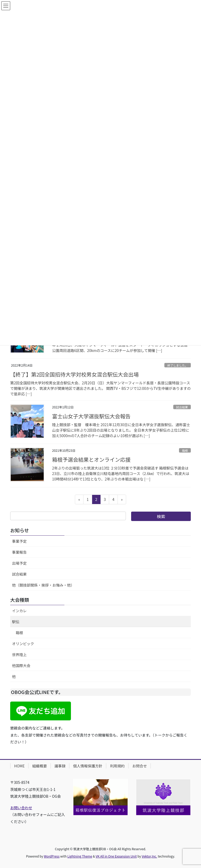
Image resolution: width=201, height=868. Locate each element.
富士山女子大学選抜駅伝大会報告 (91, 416)
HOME (19, 766)
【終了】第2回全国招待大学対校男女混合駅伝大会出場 (74, 374)
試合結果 (182, 407)
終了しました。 (177, 365)
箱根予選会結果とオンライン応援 (91, 459)
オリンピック (23, 644)
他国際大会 (21, 666)
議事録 (60, 766)
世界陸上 (19, 655)
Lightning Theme (80, 856)
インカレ (19, 611)
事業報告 (19, 552)
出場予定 (19, 563)
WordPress (52, 856)
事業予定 (19, 541)
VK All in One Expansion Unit (116, 856)
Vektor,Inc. (149, 856)
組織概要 (40, 766)
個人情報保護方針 (88, 766)
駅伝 (16, 622)
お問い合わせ (21, 808)
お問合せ (139, 766)
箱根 (185, 450)
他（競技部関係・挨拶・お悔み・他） (43, 585)
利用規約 (117, 766)
